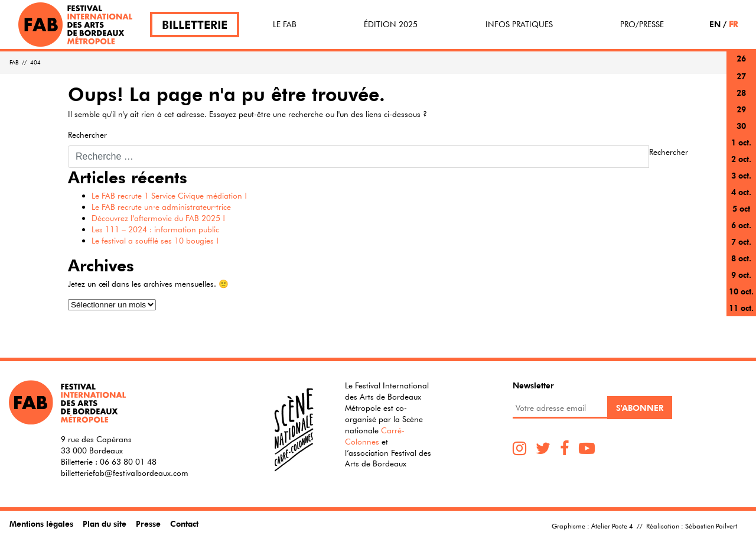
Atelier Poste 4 (612, 526)
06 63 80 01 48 (128, 462)
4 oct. (741, 192)
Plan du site (105, 523)
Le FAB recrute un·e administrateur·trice (161, 207)
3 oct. (741, 175)
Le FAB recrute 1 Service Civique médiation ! (169, 196)
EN (715, 24)
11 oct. (741, 308)
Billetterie (195, 25)
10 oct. (741, 291)
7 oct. (741, 241)
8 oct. (741, 258)
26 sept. (741, 65)
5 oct (741, 208)
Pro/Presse (642, 24)
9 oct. (741, 275)
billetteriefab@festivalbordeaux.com (125, 473)
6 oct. (741, 225)
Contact (184, 523)
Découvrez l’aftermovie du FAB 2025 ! (158, 218)
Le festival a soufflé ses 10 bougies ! (155, 241)
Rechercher (87, 135)
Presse (148, 523)
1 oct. (741, 142)
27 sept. (741, 83)
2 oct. (741, 159)
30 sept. (741, 133)
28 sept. (741, 100)
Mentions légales (41, 523)
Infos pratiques (519, 24)
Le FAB (285, 24)
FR (733, 24)
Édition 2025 (391, 24)
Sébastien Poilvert (711, 526)
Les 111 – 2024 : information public (155, 229)
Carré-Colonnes (375, 436)
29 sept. (741, 116)
